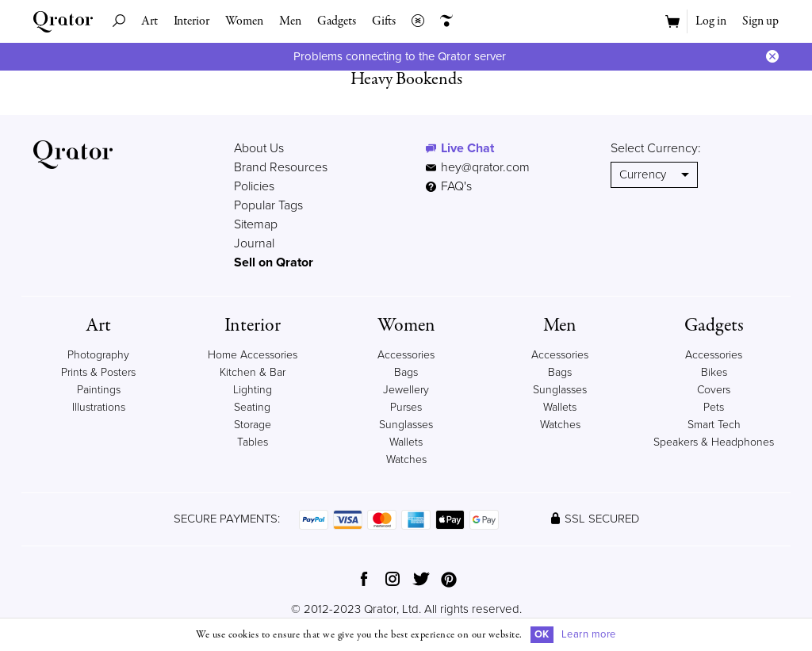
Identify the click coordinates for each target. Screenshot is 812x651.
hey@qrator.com (485, 167)
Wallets (406, 442)
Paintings (99, 390)
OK (542, 634)
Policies (254, 186)
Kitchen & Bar (253, 372)
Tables (253, 442)
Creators (442, 21)
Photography (98, 355)
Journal (254, 243)
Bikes (714, 372)
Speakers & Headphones (714, 442)
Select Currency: (656, 148)
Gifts (384, 21)
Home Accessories (253, 355)
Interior (192, 21)
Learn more (589, 634)
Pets (714, 407)
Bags (406, 372)
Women (244, 21)
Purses (406, 407)
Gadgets (337, 21)
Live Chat (467, 148)
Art (149, 21)
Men (290, 21)
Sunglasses (406, 425)
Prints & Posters (98, 372)
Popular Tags (268, 205)
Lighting (253, 390)
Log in (711, 21)
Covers (714, 390)
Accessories (406, 355)
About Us (259, 148)
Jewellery (406, 390)
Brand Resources (281, 167)
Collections (414, 21)
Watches (406, 460)
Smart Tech (714, 425)
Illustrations (99, 407)
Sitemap (256, 224)
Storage (253, 425)
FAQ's (449, 186)
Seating (252, 407)
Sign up (760, 21)
